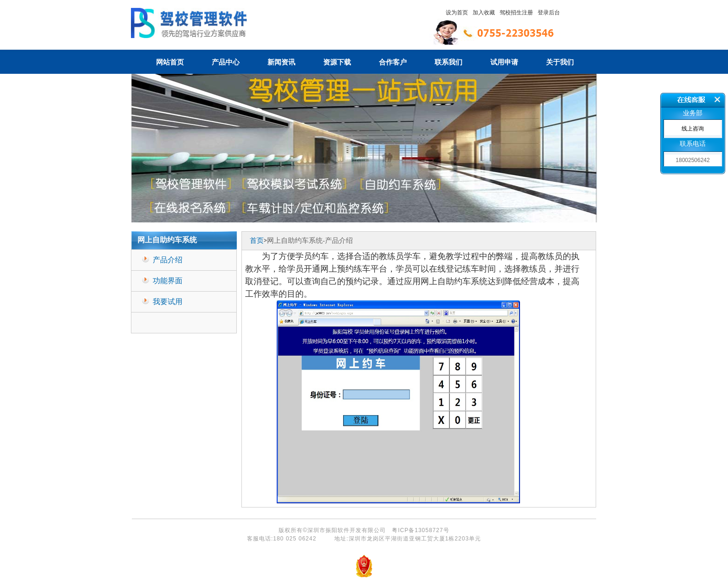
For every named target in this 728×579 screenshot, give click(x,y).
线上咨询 (693, 129)
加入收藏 (484, 13)
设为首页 (457, 13)
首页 (257, 241)
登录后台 (549, 13)
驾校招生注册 (516, 13)
